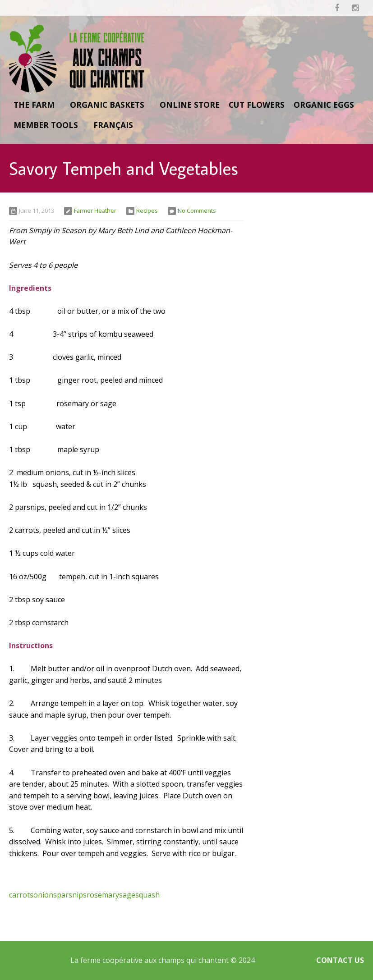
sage (127, 895)
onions (45, 895)
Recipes (147, 211)
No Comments (197, 211)
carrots (21, 895)
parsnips (72, 895)
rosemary (103, 895)
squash (147, 895)
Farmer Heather (95, 211)
